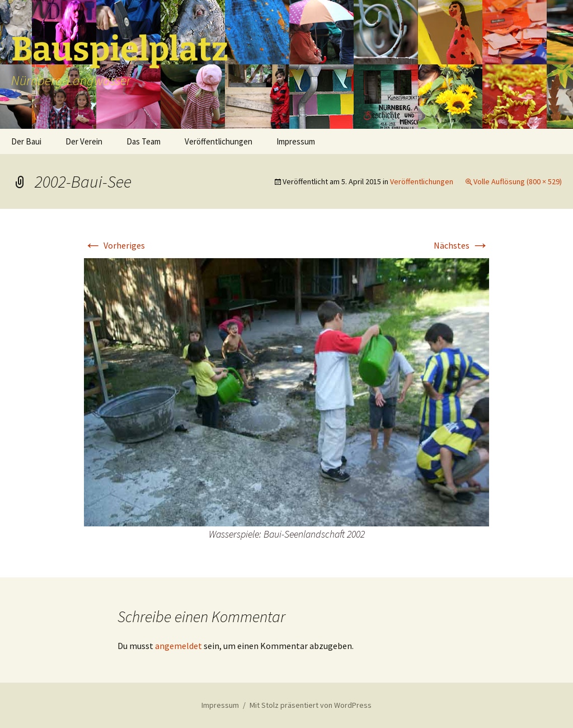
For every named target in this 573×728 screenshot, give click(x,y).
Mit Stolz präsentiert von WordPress (311, 705)
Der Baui (26, 141)
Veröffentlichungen (219, 141)
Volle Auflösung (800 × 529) (518, 181)
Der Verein (84, 141)
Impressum (296, 141)
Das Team (144, 141)
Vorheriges (114, 245)
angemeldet (179, 646)
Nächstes (461, 245)
